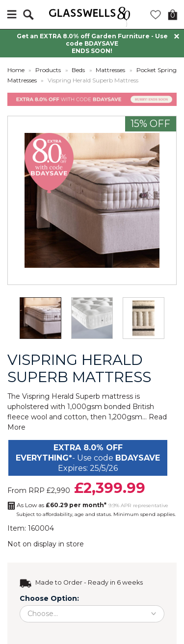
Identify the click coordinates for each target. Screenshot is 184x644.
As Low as (62, 505)
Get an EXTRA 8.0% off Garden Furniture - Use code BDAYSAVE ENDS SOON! (92, 43)
